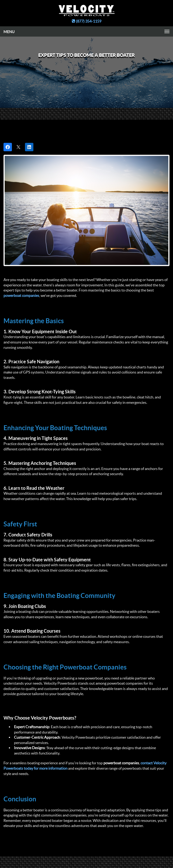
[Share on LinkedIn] (29, 147)
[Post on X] (18, 147)
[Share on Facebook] (8, 147)
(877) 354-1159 (87, 21)
